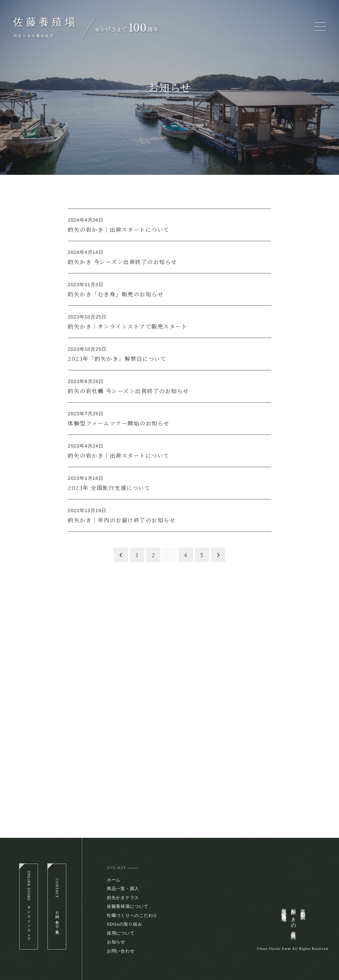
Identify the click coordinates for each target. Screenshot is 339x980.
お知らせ (116, 942)
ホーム (114, 880)
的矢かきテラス (123, 897)
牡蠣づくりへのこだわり (132, 915)
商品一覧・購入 (123, 888)
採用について (121, 933)
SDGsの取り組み (125, 924)
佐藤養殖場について (128, 906)
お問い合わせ (121, 951)
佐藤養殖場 (45, 22)
